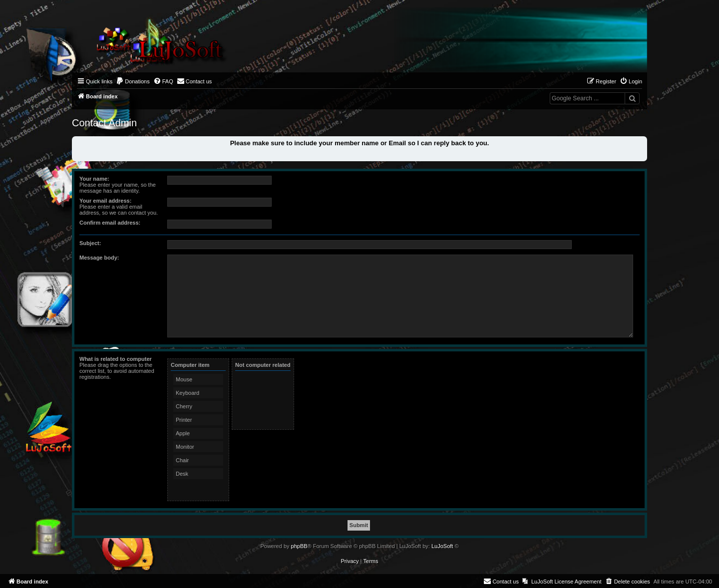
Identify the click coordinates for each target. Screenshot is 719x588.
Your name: (94, 179)
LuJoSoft (442, 546)
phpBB (299, 546)
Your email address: (105, 201)
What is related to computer (116, 359)
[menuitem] (133, 81)
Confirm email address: (110, 223)
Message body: (99, 258)
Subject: (90, 243)
